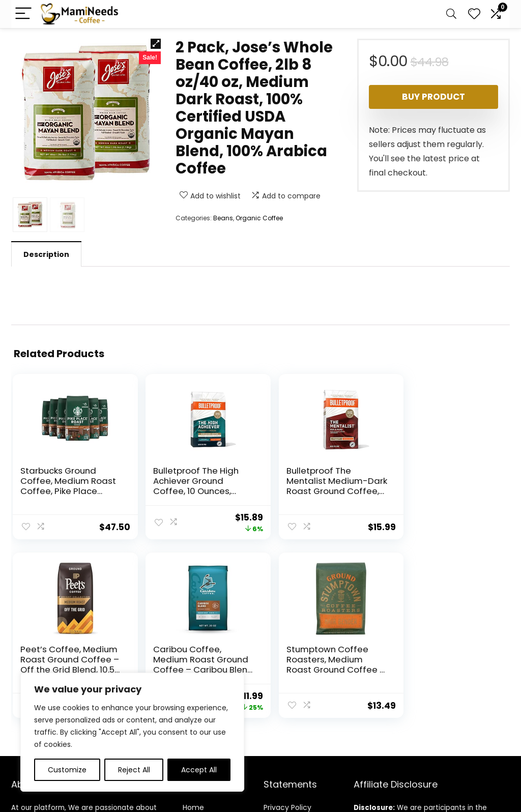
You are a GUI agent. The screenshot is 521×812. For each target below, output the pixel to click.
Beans (223, 218)
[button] (156, 44)
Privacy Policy (287, 669)
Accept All (199, 770)
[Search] (451, 14)
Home (193, 669)
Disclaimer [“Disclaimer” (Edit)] (282, 697)
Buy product (433, 97)
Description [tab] (46, 254)
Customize (67, 770)
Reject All (134, 770)
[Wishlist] (474, 14)
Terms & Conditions (299, 683)
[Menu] (23, 14)
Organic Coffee (259, 218)
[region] (132, 732)
